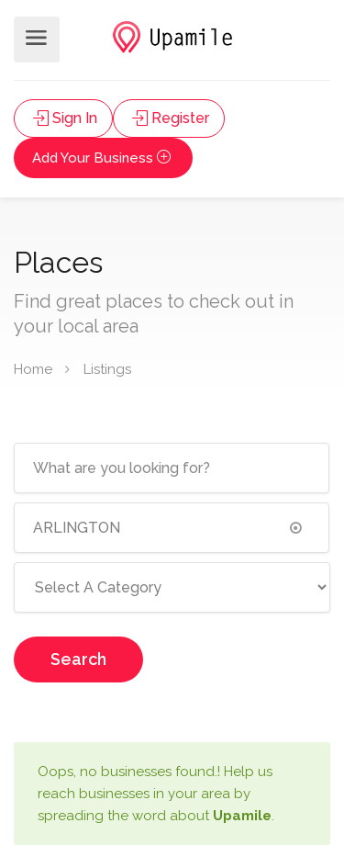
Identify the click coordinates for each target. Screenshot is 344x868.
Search (78, 659)
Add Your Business (103, 158)
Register (169, 118)
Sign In (63, 118)
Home (33, 369)
